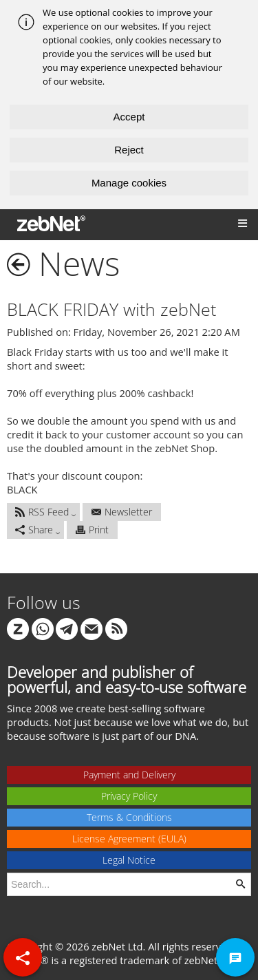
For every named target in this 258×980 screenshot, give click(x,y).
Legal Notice (129, 860)
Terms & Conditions (129, 817)
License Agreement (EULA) (129, 839)
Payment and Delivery (129, 775)
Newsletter (122, 512)
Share (34, 530)
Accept (129, 117)
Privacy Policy (129, 796)
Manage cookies (129, 183)
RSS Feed (42, 512)
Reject (129, 150)
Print (92, 530)
